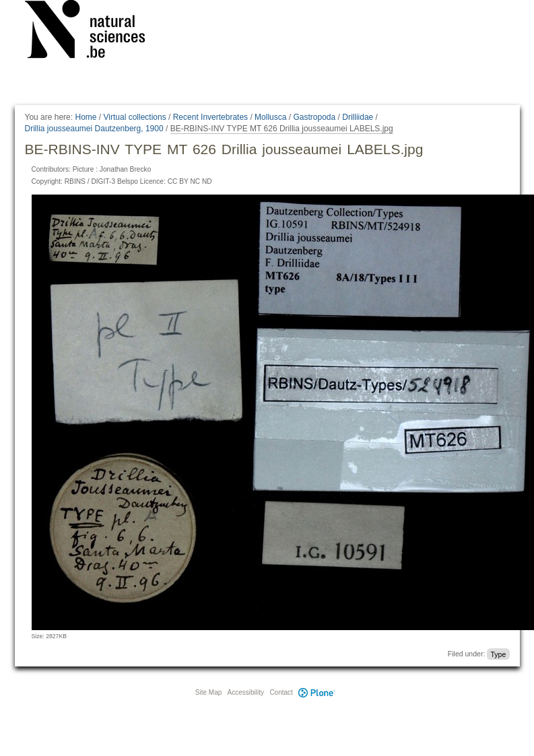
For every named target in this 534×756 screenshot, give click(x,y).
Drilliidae (358, 117)
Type (498, 654)
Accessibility (246, 692)
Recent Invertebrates (210, 117)
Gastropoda (314, 117)
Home (86, 117)
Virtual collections (135, 117)
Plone (317, 692)
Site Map (208, 692)
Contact (281, 692)
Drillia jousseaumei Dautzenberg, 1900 (94, 129)
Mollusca (270, 117)
